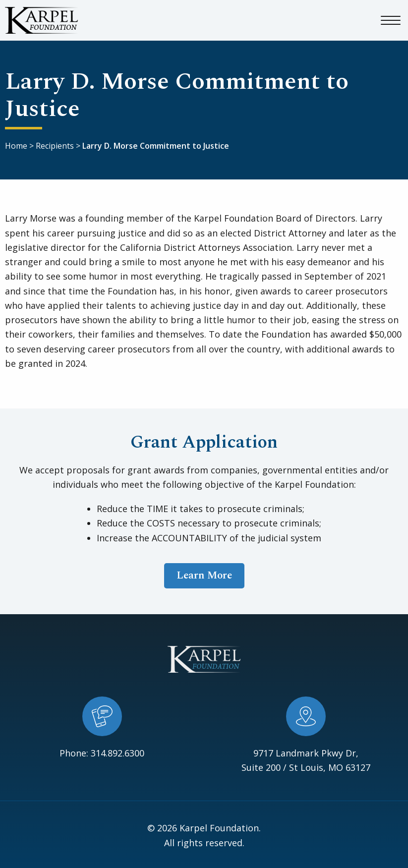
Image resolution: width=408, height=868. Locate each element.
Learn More (204, 576)
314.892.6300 (117, 753)
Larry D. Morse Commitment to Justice (156, 146)
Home (16, 146)
